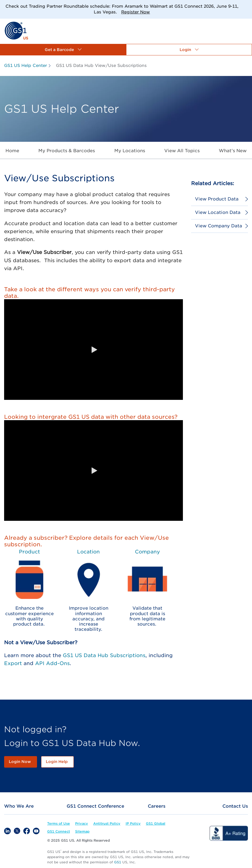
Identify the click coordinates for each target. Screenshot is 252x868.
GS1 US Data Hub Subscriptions (104, 655)
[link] (16, 30)
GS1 (118, 862)
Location (88, 552)
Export (13, 663)
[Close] (246, 6)
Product (29, 552)
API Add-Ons (52, 663)
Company (147, 552)
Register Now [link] (136, 12)
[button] (63, 50)
